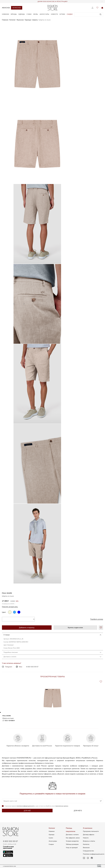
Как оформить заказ (73, 838)
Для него (78, 811)
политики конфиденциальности (26, 806)
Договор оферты (89, 835)
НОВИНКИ (5, 14)
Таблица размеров (72, 844)
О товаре (7, 635)
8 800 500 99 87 (32, 667)
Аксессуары (53, 841)
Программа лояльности (91, 831)
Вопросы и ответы (89, 841)
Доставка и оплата (10, 657)
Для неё (27, 811)
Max (19, 667)
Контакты (86, 844)
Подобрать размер (97, 619)
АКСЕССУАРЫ (44, 14)
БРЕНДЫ (14, 14)
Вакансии (86, 848)
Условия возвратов (72, 841)
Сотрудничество (88, 851)
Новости (54, 14)
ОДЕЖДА (22, 14)
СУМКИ (29, 14)
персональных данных (62, 806)
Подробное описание (11, 652)
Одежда (52, 835)
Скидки (70, 14)
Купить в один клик (75, 628)
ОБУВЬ (36, 14)
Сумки (51, 838)
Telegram (7, 667)
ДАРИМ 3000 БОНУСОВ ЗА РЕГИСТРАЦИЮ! (52, 2)
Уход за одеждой (72, 848)
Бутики (62, 14)
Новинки (52, 831)
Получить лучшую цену (10, 607)
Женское (6, 8)
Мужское (17, 8)
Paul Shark (7, 593)
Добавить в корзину (27, 628)
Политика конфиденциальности (94, 854)
